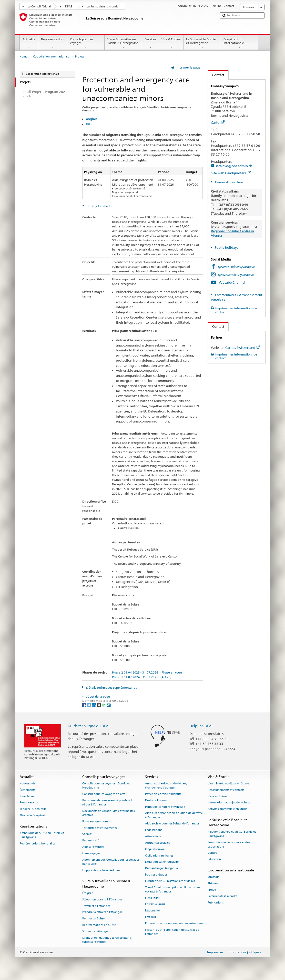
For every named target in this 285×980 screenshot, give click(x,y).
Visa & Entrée (171, 43)
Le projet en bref (98, 206)
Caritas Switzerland (243, 348)
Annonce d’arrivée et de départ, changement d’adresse (166, 786)
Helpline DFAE (201, 726)
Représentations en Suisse (99, 925)
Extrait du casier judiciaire (162, 862)
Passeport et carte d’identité (163, 794)
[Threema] (99, 705)
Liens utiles (152, 898)
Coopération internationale (240, 43)
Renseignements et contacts (226, 790)
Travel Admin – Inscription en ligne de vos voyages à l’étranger (172, 890)
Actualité (29, 43)
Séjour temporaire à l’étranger (102, 900)
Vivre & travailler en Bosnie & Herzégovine (123, 43)
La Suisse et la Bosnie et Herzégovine (202, 43)
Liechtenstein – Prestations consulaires (170, 881)
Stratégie (213, 877)
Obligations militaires (159, 856)
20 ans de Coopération (34, 816)
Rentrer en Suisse (93, 919)
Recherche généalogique (161, 868)
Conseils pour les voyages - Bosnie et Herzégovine (106, 786)
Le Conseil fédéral (39, 7)
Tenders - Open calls (33, 809)
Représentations (53, 43)
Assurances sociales (157, 843)
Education (214, 859)
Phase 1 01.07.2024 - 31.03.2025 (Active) (142, 677)
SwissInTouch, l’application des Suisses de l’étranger (172, 932)
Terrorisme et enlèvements (99, 828)
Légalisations (154, 830)
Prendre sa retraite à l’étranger (102, 912)
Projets (212, 890)
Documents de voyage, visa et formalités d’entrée (108, 813)
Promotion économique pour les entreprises (174, 923)
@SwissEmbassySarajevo (237, 267)
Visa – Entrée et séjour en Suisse (228, 784)
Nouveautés (27, 784)
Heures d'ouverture (229, 182)
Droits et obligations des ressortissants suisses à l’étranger (107, 940)
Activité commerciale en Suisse (227, 809)
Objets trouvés (154, 849)
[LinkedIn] (94, 705)
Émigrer (87, 893)
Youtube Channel (232, 282)
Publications (216, 903)
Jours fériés (27, 796)
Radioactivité (91, 841)
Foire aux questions (95, 822)
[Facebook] (85, 705)
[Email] (109, 705)
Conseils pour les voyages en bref (104, 794)
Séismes (87, 834)
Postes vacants (29, 803)
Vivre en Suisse (217, 796)
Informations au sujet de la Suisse (229, 803)
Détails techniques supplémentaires (111, 688)
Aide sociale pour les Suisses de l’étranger (172, 824)
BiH (89, 124)
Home (23, 57)
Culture (212, 853)
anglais (92, 119)
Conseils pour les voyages (86, 43)
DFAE (69, 7)
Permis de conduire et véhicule (165, 807)
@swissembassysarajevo (236, 275)
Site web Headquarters (231, 173)
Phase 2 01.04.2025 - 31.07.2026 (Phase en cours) (148, 672)
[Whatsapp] (104, 705)
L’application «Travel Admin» (101, 870)
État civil (150, 917)
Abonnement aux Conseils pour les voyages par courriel (111, 862)
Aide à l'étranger (93, 847)
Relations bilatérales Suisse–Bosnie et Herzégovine (232, 834)
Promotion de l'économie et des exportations (229, 845)
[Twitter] (90, 705)
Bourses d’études (156, 875)
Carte (218, 122)
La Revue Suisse (155, 904)
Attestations (153, 837)
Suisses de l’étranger (95, 931)
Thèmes (213, 884)
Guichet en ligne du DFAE (89, 726)
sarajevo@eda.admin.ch (234, 166)
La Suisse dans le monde (103, 7)
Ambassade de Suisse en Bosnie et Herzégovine (42, 835)
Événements (27, 790)
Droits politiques (156, 800)
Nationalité (152, 911)
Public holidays (226, 247)
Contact (216, 75)
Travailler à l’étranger (96, 906)
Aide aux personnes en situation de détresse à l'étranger (174, 815)
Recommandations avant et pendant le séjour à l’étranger (108, 803)
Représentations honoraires (37, 844)
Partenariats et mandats (223, 896)
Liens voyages (91, 853)
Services (150, 43)
